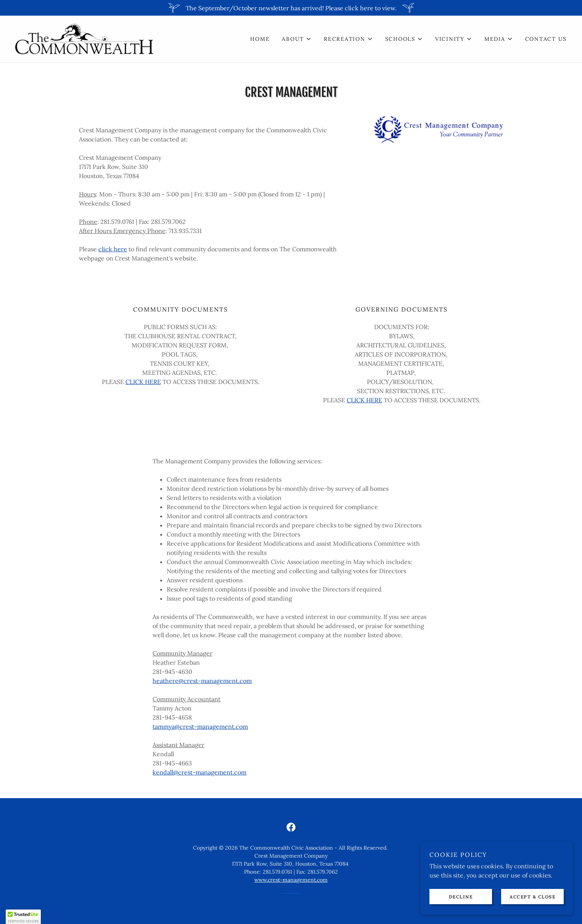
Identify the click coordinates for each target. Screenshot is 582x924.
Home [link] (260, 39)
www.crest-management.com (291, 880)
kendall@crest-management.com (199, 772)
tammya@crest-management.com (200, 726)
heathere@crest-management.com (202, 681)
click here (113, 249)
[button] (297, 39)
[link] (84, 38)
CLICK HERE (143, 382)
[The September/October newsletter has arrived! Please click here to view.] (291, 8)
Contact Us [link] (546, 39)
